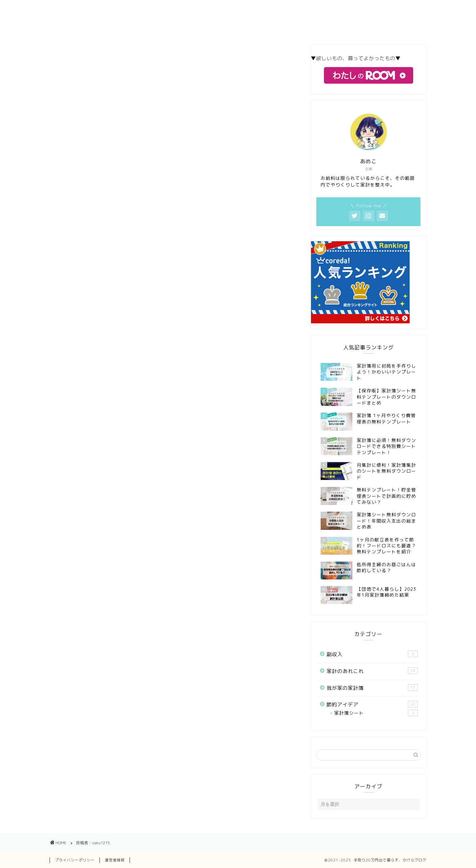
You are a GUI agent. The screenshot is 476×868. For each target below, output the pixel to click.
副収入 (372, 654)
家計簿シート (376, 713)
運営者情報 (115, 860)
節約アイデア (372, 704)
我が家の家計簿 (372, 688)
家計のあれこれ (372, 671)
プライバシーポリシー (75, 860)
